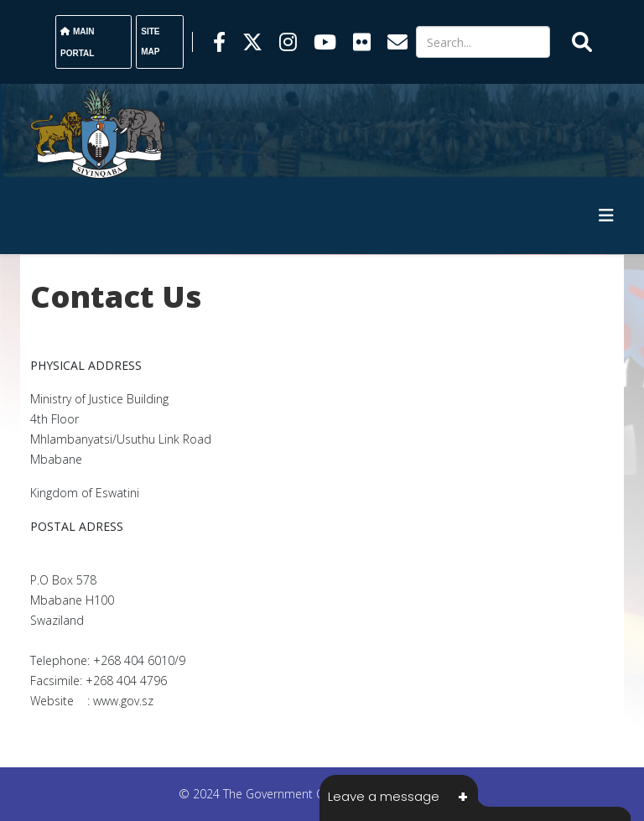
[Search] (483, 42)
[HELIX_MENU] (606, 215)
